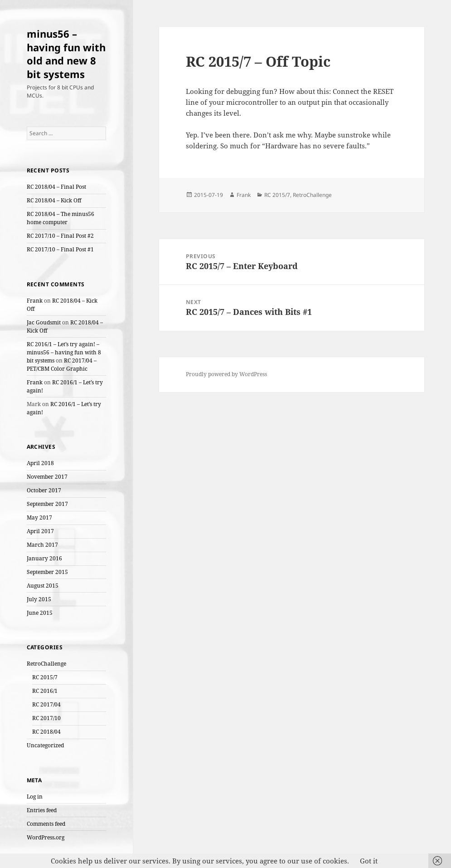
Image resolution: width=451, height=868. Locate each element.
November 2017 (47, 477)
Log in (35, 797)
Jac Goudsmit (44, 322)
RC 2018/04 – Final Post (56, 187)
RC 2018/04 (46, 732)
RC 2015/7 (45, 677)
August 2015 (43, 586)
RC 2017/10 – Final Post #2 (60, 236)
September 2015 (47, 572)
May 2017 (39, 517)
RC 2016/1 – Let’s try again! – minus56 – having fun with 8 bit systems (64, 352)
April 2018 (40, 463)
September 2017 (47, 504)
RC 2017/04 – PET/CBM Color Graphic (62, 365)
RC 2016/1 (45, 691)
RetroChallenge (46, 664)
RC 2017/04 (46, 704)
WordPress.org (46, 837)
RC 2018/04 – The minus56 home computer (61, 218)
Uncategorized (45, 745)
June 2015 (40, 613)
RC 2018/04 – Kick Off (54, 200)
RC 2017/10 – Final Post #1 (60, 249)
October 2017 (44, 490)
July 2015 (39, 599)
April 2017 (40, 531)
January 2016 (44, 558)
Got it (369, 861)
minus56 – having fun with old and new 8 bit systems (66, 54)
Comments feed (46, 824)
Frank (35, 301)
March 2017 (42, 545)
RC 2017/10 (46, 718)
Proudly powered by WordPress (226, 374)
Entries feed (42, 810)
